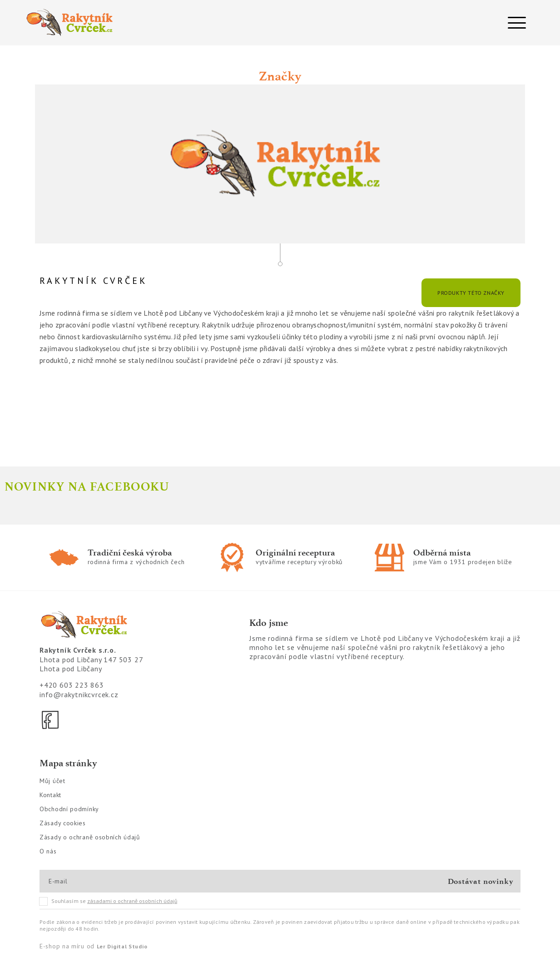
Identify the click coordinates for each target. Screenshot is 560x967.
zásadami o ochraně (132, 901)
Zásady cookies (63, 823)
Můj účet (52, 781)
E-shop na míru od (93, 946)
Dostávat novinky (481, 881)
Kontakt (50, 795)
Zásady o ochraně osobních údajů (90, 837)
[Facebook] (51, 720)
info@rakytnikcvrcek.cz (79, 694)
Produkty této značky (471, 293)
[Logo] (148, 23)
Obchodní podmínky (69, 809)
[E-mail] (81, 881)
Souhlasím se (109, 901)
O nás (48, 851)
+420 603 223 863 (72, 685)
